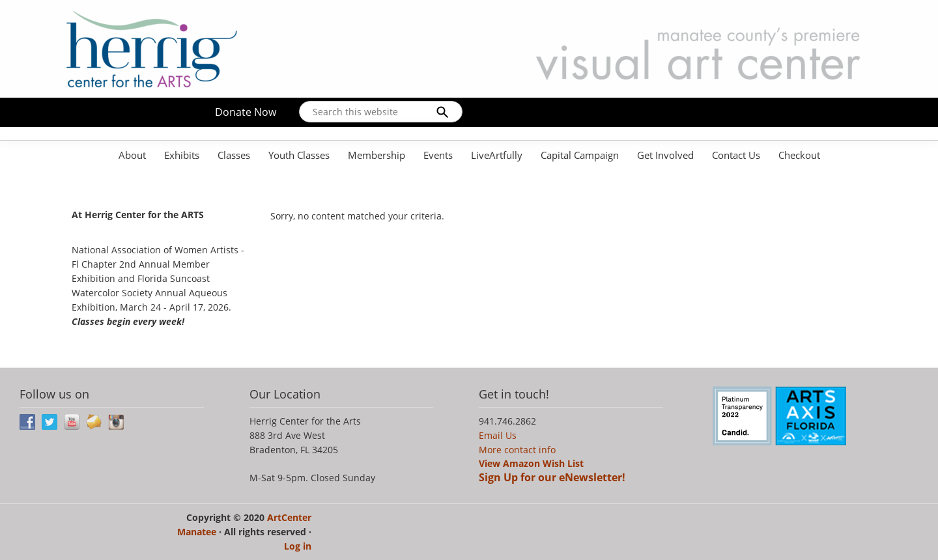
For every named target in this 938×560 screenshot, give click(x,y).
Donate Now (246, 112)
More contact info (517, 450)
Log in (298, 546)
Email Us (498, 435)
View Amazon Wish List (531, 463)
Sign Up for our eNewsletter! (552, 477)
